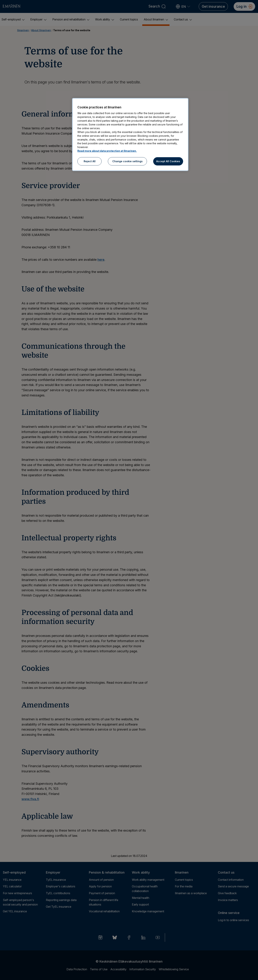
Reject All (90, 161)
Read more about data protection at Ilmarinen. (107, 151)
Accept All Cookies (168, 161)
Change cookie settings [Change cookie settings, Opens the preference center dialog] (127, 161)
